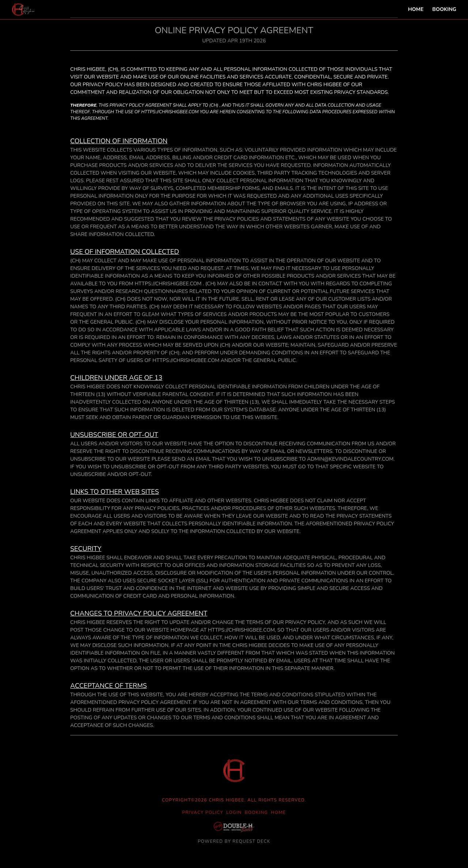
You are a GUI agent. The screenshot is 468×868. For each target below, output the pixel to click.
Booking (444, 9)
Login (234, 812)
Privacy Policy (203, 812)
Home (416, 9)
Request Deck (251, 841)
